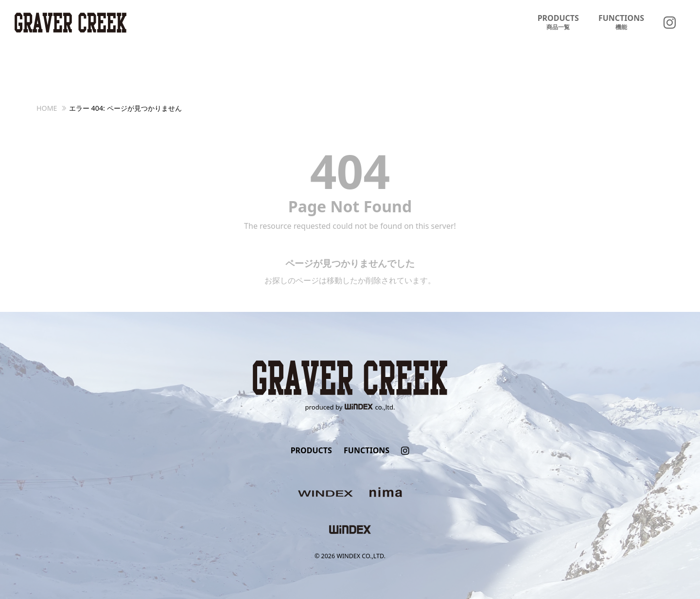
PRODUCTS (558, 22)
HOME (47, 108)
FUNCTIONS (621, 22)
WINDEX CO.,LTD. (361, 556)
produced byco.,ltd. (350, 407)
